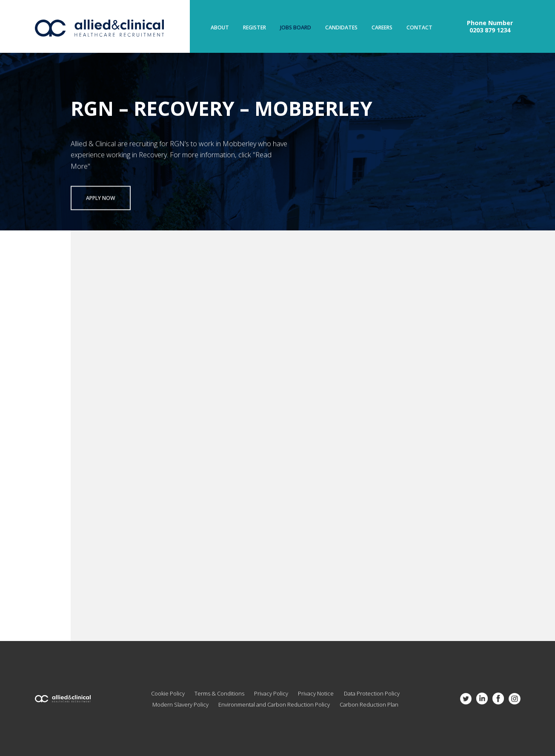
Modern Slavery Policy (180, 704)
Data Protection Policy (372, 693)
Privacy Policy (271, 693)
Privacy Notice (316, 693)
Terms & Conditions (219, 693)
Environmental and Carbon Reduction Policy (274, 704)
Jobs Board (296, 28)
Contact (419, 28)
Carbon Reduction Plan (369, 704)
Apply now (101, 200)
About (220, 28)
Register (255, 28)
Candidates (341, 28)
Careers (382, 28)
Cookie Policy (168, 693)
